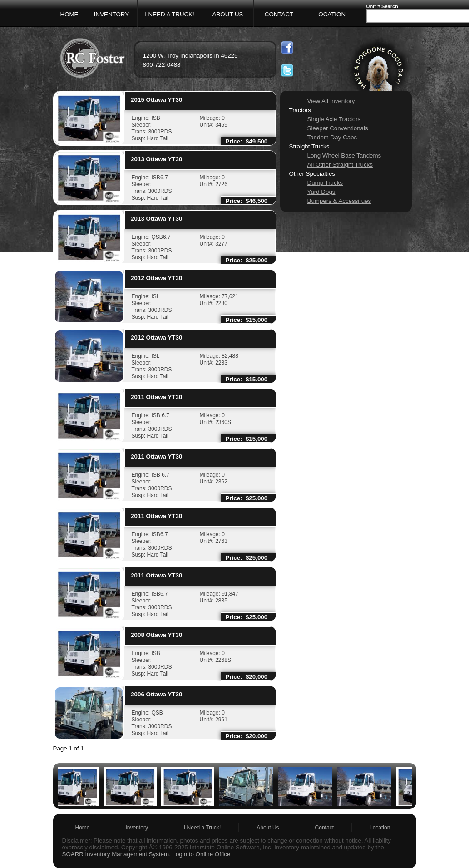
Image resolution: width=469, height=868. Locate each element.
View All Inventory (331, 101)
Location (380, 828)
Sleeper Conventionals (338, 128)
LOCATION (330, 14)
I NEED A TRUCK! (170, 14)
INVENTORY (111, 14)
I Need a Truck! (202, 828)
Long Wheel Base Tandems (344, 155)
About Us (268, 828)
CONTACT (279, 14)
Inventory (137, 828)
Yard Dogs (321, 192)
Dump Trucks (325, 183)
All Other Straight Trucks (340, 165)
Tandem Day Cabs (332, 137)
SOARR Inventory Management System (116, 854)
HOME (69, 14)
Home (83, 828)
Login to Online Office (201, 854)
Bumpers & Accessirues (339, 201)
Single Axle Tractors (334, 119)
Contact (324, 828)
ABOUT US (228, 14)
